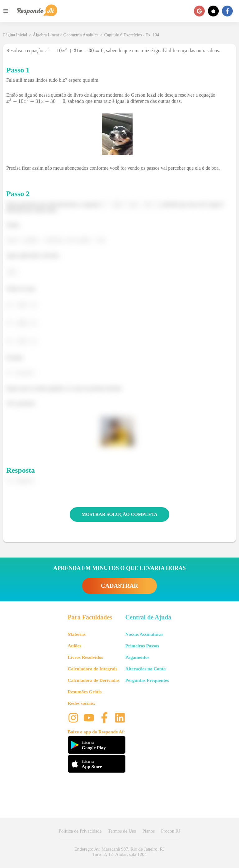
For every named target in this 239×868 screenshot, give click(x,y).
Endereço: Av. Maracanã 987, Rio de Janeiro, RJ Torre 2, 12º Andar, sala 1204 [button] (119, 852)
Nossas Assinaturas (144, 634)
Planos (148, 831)
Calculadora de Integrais (93, 669)
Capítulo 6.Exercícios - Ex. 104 (132, 35)
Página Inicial (15, 35)
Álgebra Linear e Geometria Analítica (66, 35)
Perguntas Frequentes (147, 680)
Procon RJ (171, 831)
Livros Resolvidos (86, 657)
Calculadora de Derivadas (94, 680)
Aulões (75, 646)
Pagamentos (138, 657)
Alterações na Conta (146, 669)
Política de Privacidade (80, 831)
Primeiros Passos (142, 646)
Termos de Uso (122, 831)
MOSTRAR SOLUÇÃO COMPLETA (119, 514)
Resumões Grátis (85, 692)
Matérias (77, 634)
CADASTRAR (119, 586)
